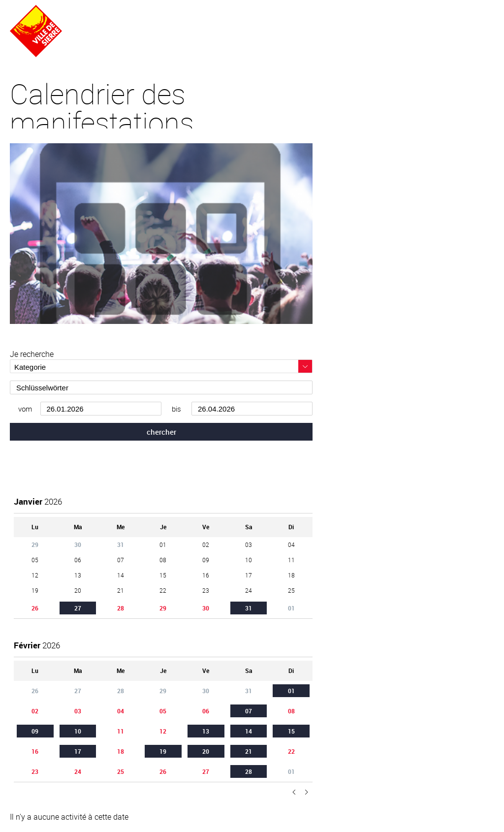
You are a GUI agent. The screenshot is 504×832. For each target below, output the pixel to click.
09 (35, 731)
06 (206, 711)
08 (291, 711)
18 (121, 751)
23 (35, 771)
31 (249, 608)
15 (291, 731)
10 (78, 731)
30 (206, 608)
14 (249, 731)
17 (78, 751)
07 (249, 711)
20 (206, 751)
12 (163, 731)
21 (249, 751)
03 (78, 711)
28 (121, 608)
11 (121, 731)
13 (206, 731)
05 (163, 711)
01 (291, 691)
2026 (38, 501)
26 (35, 608)
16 (35, 751)
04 (121, 711)
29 (163, 608)
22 (291, 751)
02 (35, 711)
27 (78, 608)
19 (163, 751)
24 (78, 771)
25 (121, 771)
